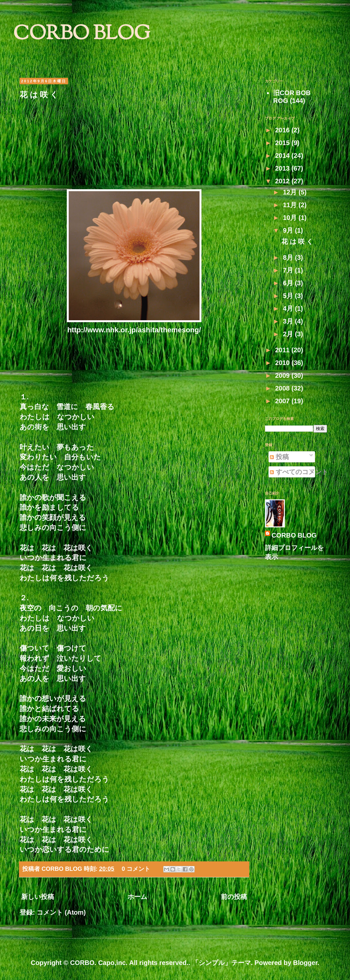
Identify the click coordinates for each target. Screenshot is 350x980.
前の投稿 (234, 897)
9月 (289, 230)
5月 (289, 296)
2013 (283, 168)
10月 (291, 218)
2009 (283, 375)
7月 (289, 270)
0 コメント (136, 869)
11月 (291, 205)
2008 (283, 388)
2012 (283, 181)
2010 (283, 363)
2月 (289, 334)
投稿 (279, 457)
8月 (289, 257)
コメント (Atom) (61, 912)
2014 (283, 156)
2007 (283, 401)
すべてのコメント (299, 472)
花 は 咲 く (39, 95)
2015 (283, 143)
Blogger (305, 963)
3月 (289, 321)
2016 (283, 130)
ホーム (137, 897)
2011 (283, 350)
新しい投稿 (38, 897)
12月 (291, 192)
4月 (289, 308)
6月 (289, 283)
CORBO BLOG (82, 34)
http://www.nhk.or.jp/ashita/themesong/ (134, 330)
